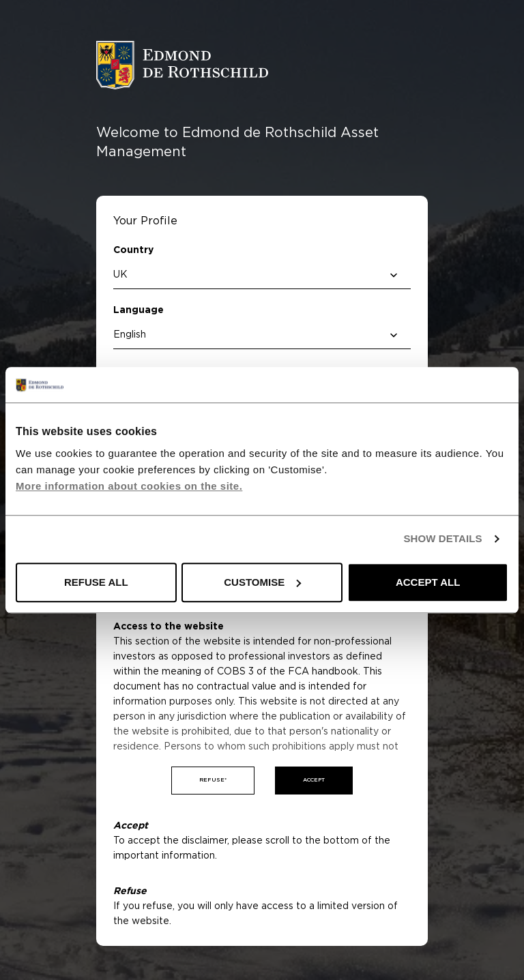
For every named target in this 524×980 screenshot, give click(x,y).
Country (133, 250)
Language (139, 310)
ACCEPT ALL (428, 582)
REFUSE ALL (96, 582)
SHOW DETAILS (442, 539)
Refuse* (213, 780)
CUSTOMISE (262, 582)
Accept (314, 780)
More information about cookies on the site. (129, 486)
